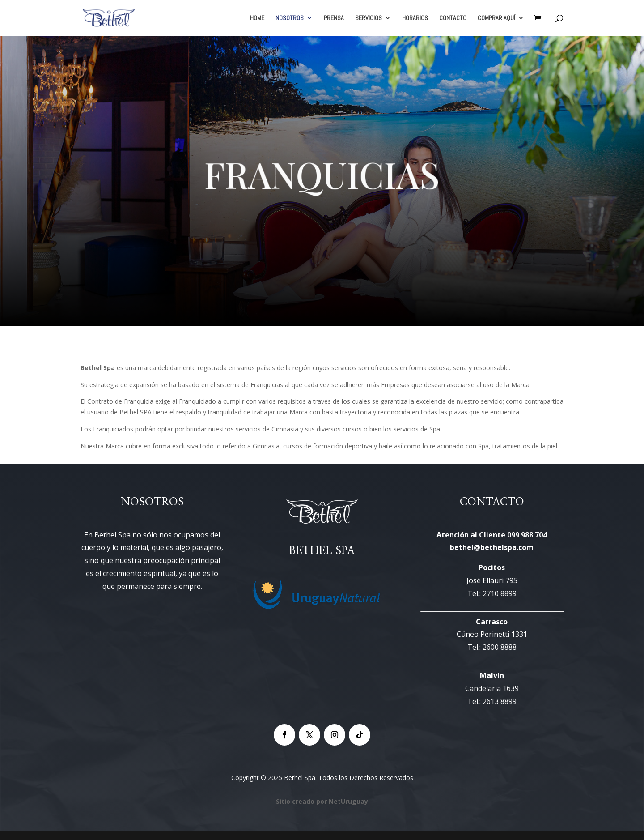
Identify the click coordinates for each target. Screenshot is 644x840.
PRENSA (334, 18)
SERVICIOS (369, 18)
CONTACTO (453, 18)
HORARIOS (415, 18)
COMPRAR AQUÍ (496, 18)
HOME (257, 18)
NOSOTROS (290, 18)
